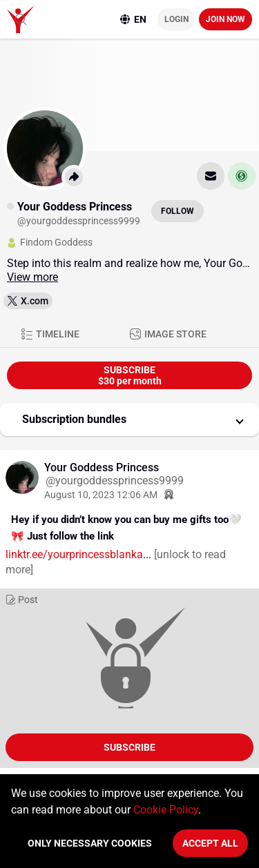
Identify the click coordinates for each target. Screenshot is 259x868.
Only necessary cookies (90, 843)
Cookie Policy (166, 810)
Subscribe (129, 747)
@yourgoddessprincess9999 (115, 481)
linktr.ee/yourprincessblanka (74, 554)
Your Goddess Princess (102, 467)
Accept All (210, 843)
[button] (129, 420)
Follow (178, 211)
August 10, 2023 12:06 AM (101, 495)
